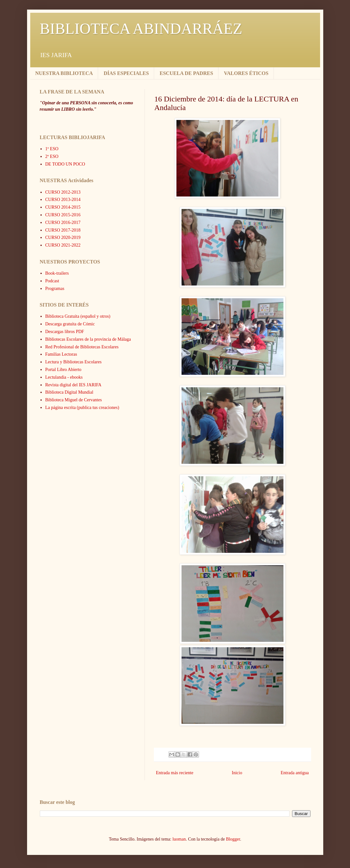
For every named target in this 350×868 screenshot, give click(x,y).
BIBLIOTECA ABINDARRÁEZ (141, 29)
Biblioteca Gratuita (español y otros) (78, 316)
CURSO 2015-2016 (63, 215)
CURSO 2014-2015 (63, 207)
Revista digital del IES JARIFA (73, 385)
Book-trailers (57, 273)
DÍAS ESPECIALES (126, 73)
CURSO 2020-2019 (63, 237)
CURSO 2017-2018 (63, 230)
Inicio (237, 773)
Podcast (52, 281)
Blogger (233, 839)
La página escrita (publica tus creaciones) (82, 408)
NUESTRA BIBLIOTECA (64, 73)
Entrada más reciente (175, 773)
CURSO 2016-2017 (63, 223)
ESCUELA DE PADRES (186, 73)
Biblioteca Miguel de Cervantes (74, 400)
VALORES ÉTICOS (246, 73)
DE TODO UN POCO (65, 164)
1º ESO (52, 149)
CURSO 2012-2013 (63, 192)
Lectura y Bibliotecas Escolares (73, 362)
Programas (55, 289)
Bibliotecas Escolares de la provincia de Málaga (88, 339)
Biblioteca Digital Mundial (69, 392)
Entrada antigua (295, 773)
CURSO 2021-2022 (63, 245)
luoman (179, 839)
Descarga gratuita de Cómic (70, 324)
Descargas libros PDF (65, 332)
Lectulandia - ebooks (64, 377)
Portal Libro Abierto (63, 370)
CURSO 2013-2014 (63, 200)
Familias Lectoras (61, 354)
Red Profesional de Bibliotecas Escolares (82, 347)
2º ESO (52, 156)
